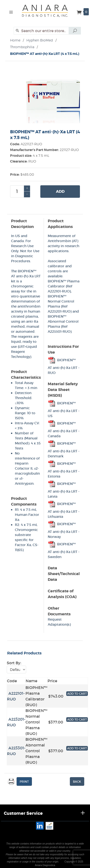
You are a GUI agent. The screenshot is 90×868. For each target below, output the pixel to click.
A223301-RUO (59, 332)
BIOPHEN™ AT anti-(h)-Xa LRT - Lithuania (64, 510)
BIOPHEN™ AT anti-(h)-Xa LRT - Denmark (64, 450)
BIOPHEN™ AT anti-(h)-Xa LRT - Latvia (64, 490)
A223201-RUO (59, 311)
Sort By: (14, 663)
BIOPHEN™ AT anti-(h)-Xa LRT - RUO (64, 366)
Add (60, 191)
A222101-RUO (59, 291)
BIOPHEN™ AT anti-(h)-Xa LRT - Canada (64, 430)
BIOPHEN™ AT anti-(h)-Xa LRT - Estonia (64, 470)
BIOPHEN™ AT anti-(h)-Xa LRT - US (64, 410)
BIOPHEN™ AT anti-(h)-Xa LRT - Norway (64, 530)
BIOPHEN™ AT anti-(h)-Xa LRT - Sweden (64, 551)
